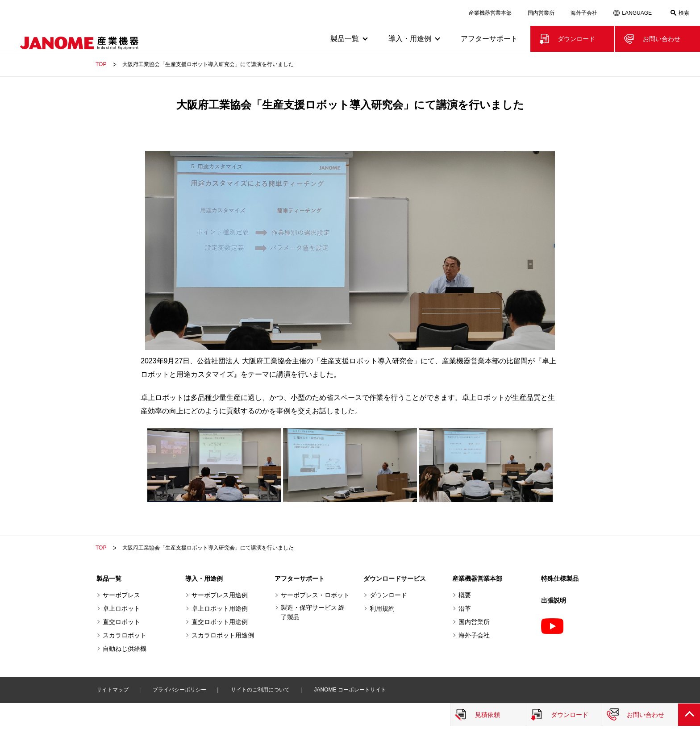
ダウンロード (576, 39)
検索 (684, 13)
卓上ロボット (121, 608)
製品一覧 (109, 579)
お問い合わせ (662, 39)
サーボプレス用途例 (220, 595)
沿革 (465, 608)
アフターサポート (489, 39)
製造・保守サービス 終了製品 (313, 612)
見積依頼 (487, 715)
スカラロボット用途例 (223, 635)
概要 (465, 595)
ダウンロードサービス (395, 579)
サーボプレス (121, 595)
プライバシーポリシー (179, 690)
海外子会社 (584, 13)
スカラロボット (125, 635)
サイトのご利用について (260, 690)
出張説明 (554, 600)
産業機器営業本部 (490, 13)
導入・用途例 (204, 579)
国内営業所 (541, 13)
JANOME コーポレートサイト (350, 690)
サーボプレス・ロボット (315, 595)
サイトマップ (112, 690)
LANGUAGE (637, 13)
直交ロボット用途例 (220, 622)
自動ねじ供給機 (125, 649)
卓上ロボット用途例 (220, 608)
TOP (101, 64)
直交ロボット (121, 622)
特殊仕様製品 (560, 579)
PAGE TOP (689, 714)
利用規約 (382, 608)
